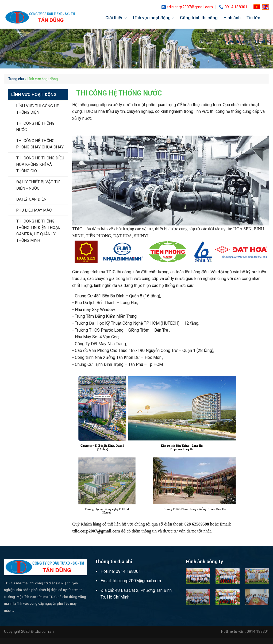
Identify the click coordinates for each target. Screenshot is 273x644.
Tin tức (253, 18)
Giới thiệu (116, 18)
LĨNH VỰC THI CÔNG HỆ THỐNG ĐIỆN (38, 109)
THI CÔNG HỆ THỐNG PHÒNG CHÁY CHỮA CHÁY (40, 144)
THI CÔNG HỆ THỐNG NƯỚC (35, 126)
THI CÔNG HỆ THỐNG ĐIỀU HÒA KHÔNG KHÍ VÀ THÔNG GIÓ (40, 164)
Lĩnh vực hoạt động (153, 18)
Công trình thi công (199, 18)
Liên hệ (262, 42)
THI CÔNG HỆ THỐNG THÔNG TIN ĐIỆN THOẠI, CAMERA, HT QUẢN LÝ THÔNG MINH (38, 231)
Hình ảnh (232, 18)
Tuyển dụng (236, 42)
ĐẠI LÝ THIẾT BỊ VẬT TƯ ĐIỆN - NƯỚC (38, 185)
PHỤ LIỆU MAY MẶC (34, 210)
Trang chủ (16, 79)
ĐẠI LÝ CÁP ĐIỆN (31, 199)
